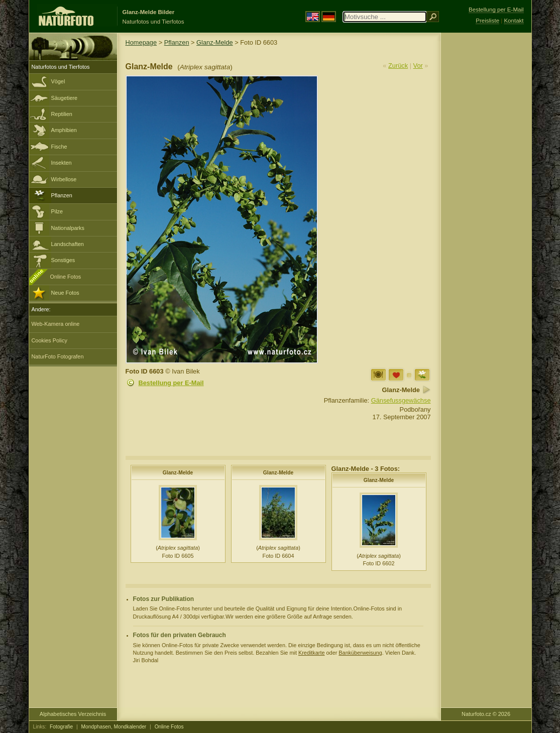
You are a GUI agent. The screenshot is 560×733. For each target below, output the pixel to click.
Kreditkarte (312, 653)
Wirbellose (64, 179)
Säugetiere (65, 98)
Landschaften (68, 244)
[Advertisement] (486, 193)
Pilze (57, 211)
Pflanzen (62, 195)
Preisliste (487, 21)
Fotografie (61, 727)
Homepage (141, 42)
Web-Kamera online (56, 324)
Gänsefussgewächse (401, 400)
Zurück (398, 66)
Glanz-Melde (215, 42)
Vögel (58, 81)
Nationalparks (68, 228)
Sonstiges (63, 260)
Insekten (62, 163)
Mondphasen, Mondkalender (114, 727)
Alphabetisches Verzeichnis (73, 714)
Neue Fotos (65, 293)
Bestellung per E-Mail (171, 383)
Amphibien (64, 130)
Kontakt (514, 21)
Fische (59, 147)
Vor (418, 66)
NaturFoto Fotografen (58, 356)
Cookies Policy (49, 340)
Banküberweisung (360, 653)
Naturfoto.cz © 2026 (486, 714)
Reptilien (62, 114)
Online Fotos (66, 277)
